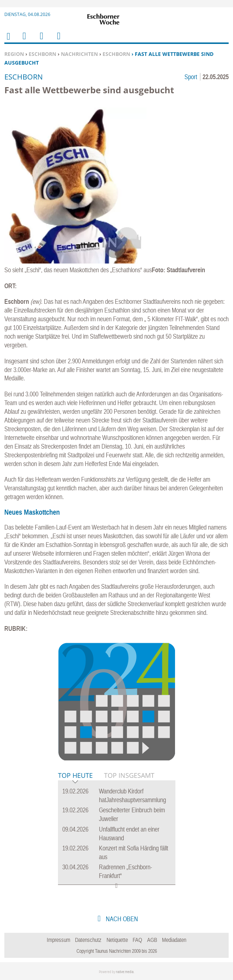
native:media (125, 972)
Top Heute (75, 776)
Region (14, 54)
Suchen (40, 40)
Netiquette (117, 940)
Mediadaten (174, 940)
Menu (24, 40)
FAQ (137, 940)
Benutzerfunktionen (58, 40)
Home (8, 41)
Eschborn (42, 54)
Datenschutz (88, 940)
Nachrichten (79, 54)
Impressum (59, 940)
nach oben (121, 919)
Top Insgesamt (129, 775)
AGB (152, 940)
